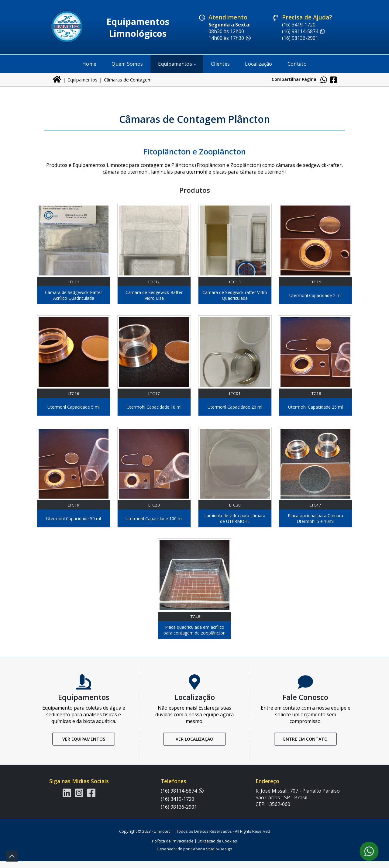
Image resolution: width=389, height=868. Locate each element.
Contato (297, 64)
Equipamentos (177, 64)
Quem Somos (127, 64)
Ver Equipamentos (84, 746)
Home (89, 64)
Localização (258, 64)
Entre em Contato (305, 746)
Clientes (220, 64)
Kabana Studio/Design (211, 856)
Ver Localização (194, 746)
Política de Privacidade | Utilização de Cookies (194, 848)
